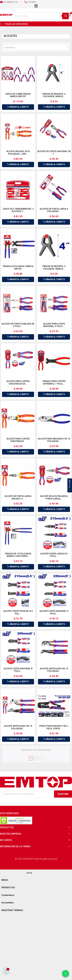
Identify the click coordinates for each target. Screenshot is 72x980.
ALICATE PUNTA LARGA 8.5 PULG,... (54, 555)
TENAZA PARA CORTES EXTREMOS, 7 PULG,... (54, 382)
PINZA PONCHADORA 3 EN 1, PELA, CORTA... (54, 727)
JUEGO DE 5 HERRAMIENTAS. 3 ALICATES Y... (18, 210)
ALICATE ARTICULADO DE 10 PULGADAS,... (54, 670)
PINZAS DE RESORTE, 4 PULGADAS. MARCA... (54, 268)
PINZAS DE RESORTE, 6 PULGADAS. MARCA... (54, 95)
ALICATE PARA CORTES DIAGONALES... (18, 440)
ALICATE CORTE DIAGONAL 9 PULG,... (54, 612)
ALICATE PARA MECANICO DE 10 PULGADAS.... (54, 440)
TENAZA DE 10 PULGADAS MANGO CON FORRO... (18, 555)
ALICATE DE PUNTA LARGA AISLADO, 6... (18, 497)
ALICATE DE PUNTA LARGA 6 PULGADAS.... (54, 210)
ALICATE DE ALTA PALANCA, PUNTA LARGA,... (54, 497)
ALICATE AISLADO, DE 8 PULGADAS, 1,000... (18, 153)
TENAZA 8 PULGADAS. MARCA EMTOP (18, 268)
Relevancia (37, 48)
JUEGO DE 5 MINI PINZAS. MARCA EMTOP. (18, 95)
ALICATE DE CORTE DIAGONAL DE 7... (54, 153)
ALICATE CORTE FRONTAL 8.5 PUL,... (18, 612)
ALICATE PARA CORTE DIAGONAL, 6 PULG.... (54, 325)
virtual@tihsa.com (10, 2)
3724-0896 (31, 2)
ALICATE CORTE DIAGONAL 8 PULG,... (18, 670)
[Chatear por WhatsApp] (66, 974)
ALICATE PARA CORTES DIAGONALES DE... (18, 382)
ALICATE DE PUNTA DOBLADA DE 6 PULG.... (18, 325)
